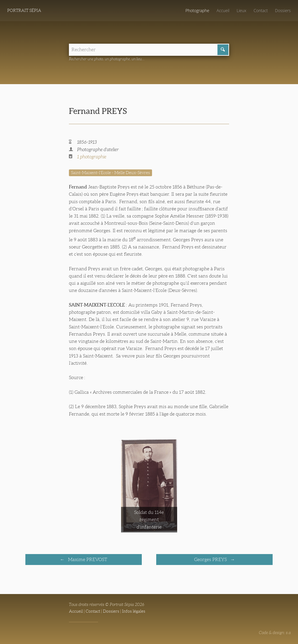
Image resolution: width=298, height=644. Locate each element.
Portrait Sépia (24, 10)
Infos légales (134, 611)
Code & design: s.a (275, 633)
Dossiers (283, 10)
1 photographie (92, 157)
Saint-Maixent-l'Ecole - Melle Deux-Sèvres (110, 173)
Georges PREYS (211, 559)
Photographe (197, 10)
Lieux (241, 10)
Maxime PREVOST (87, 559)
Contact (261, 10)
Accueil (223, 10)
